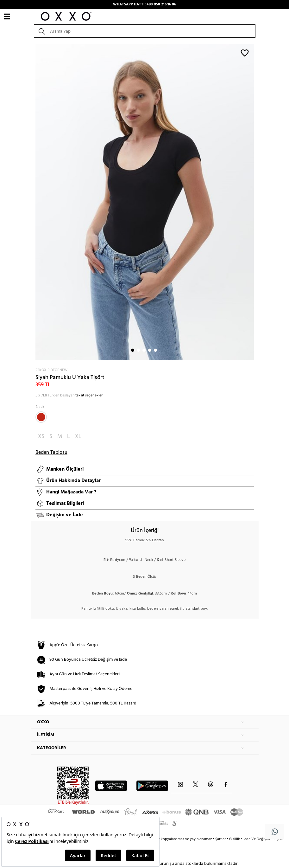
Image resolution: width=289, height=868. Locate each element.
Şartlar (221, 839)
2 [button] (138, 350)
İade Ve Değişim (257, 839)
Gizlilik (235, 839)
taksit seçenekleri (89, 395)
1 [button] (133, 350)
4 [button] (150, 350)
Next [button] (34, 202)
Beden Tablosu (51, 453)
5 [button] (155, 350)
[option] (145, 202)
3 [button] (144, 350)
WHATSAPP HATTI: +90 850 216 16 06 (144, 4)
